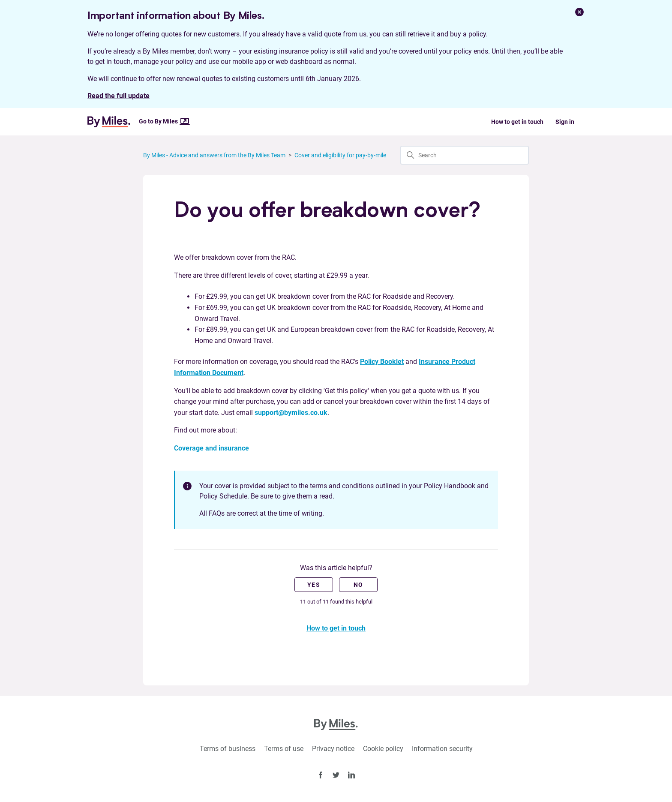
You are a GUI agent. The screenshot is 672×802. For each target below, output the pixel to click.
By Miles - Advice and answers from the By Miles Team (214, 155)
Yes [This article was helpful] (314, 585)
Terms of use (284, 749)
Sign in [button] (565, 122)
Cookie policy (383, 749)
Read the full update (118, 96)
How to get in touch (517, 122)
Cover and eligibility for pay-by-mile (340, 155)
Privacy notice (333, 749)
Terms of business (228, 749)
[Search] (465, 155)
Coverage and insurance (211, 448)
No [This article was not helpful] (358, 585)
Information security (442, 749)
